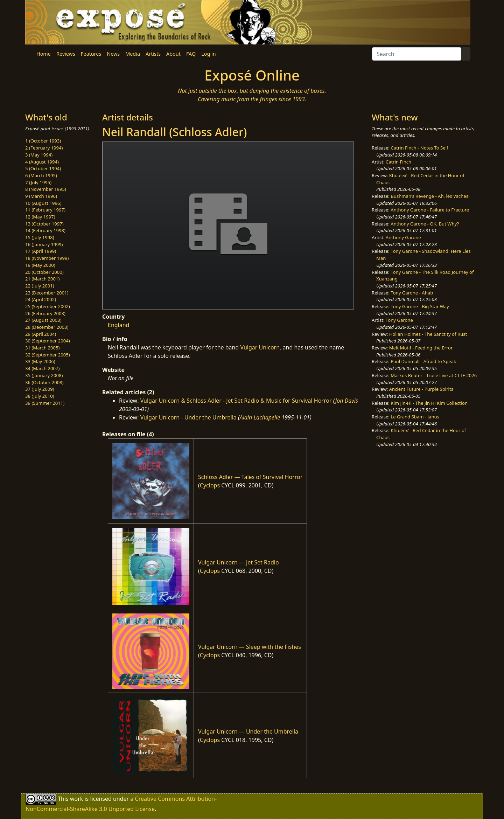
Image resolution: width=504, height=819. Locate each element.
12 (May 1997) (40, 217)
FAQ (191, 54)
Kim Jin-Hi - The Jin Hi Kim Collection (429, 403)
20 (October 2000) (44, 272)
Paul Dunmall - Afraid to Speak (423, 361)
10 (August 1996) (43, 203)
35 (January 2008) (44, 375)
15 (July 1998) (40, 237)
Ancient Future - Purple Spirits (421, 389)
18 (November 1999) (47, 258)
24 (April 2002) (41, 299)
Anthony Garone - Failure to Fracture (430, 210)
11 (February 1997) (45, 210)
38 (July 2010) (40, 396)
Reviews (66, 54)
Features (91, 54)
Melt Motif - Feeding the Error (421, 348)
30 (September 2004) (48, 341)
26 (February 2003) (45, 313)
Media (133, 54)
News (113, 54)
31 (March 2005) (42, 348)
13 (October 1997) (44, 224)
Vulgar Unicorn (260, 347)
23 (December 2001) (47, 293)
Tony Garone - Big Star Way (420, 306)
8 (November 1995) (46, 189)
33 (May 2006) (40, 361)
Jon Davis (347, 401)
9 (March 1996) (41, 196)
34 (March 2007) (42, 368)
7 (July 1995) (38, 182)
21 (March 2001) (42, 279)
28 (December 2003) (47, 327)
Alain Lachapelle (260, 417)
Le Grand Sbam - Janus (415, 417)
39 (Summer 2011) (45, 403)
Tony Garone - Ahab (412, 293)
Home (44, 54)
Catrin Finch (398, 162)
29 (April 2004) (41, 334)
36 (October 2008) (44, 382)
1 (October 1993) (43, 141)
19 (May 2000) (40, 265)
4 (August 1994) (42, 162)
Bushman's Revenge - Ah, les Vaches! (430, 196)
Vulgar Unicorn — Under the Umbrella (248, 731)
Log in (208, 54)
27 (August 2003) (43, 320)
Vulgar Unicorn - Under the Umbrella (188, 417)
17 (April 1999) (41, 251)
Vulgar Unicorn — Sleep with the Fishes (250, 647)
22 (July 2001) (40, 286)
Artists (153, 54)
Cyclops (210, 485)
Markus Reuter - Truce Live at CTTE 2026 (434, 375)
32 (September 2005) (48, 355)
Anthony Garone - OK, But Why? (425, 224)
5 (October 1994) (43, 168)
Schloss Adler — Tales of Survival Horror (250, 477)
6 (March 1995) (41, 175)
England (118, 325)
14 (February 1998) (45, 230)
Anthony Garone (403, 237)
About (173, 54)
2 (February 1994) (44, 148)
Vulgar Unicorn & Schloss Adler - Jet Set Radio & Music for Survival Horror (236, 401)
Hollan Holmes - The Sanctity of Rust (428, 334)
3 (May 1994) (39, 155)
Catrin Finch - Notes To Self (419, 148)
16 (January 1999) (44, 244)
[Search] (417, 54)
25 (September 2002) (48, 306)
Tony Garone (399, 320)
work (76, 799)
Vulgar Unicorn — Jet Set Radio (239, 562)
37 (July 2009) (40, 389)
